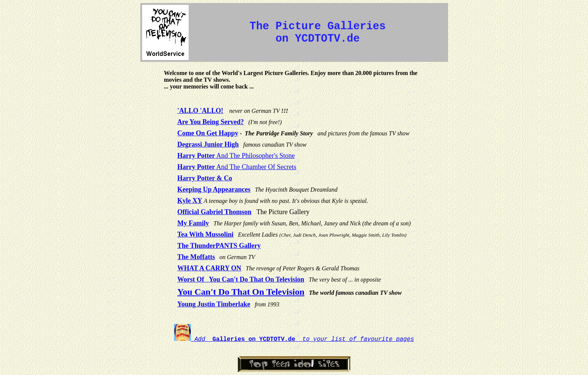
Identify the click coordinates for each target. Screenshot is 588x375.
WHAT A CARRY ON (209, 268)
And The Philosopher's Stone (255, 156)
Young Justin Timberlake (214, 304)
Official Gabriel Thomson (214, 212)
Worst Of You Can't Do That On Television (241, 279)
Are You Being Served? (211, 122)
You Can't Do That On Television (241, 292)
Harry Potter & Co (205, 178)
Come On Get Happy (208, 133)
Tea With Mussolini (205, 234)
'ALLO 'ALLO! (200, 111)
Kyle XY (190, 201)
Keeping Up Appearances (214, 189)
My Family (193, 223)
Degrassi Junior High (208, 144)
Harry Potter (196, 156)
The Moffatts (196, 257)
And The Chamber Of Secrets (256, 167)
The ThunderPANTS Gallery (219, 246)
